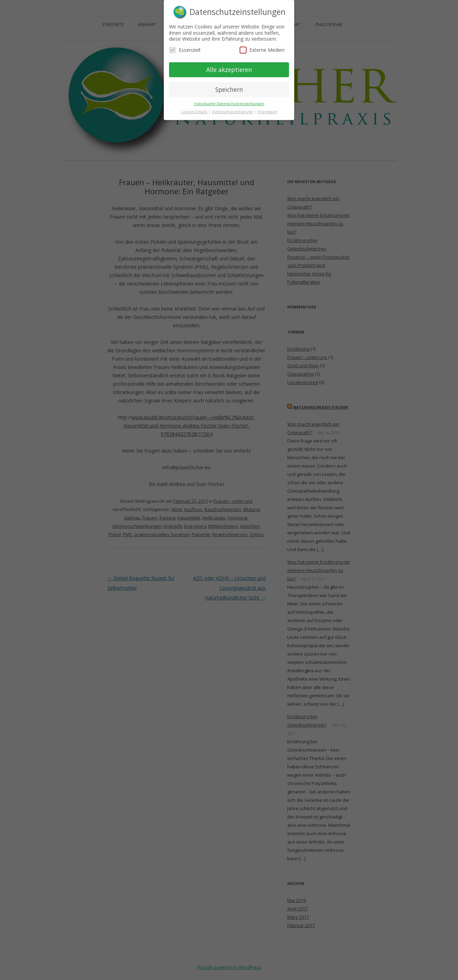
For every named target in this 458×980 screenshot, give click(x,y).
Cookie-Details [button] (194, 109)
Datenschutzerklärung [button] (233, 109)
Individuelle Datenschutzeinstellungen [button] (229, 101)
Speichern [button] (229, 86)
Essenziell (185, 47)
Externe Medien (262, 47)
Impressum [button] (267, 109)
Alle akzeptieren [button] (229, 66)
